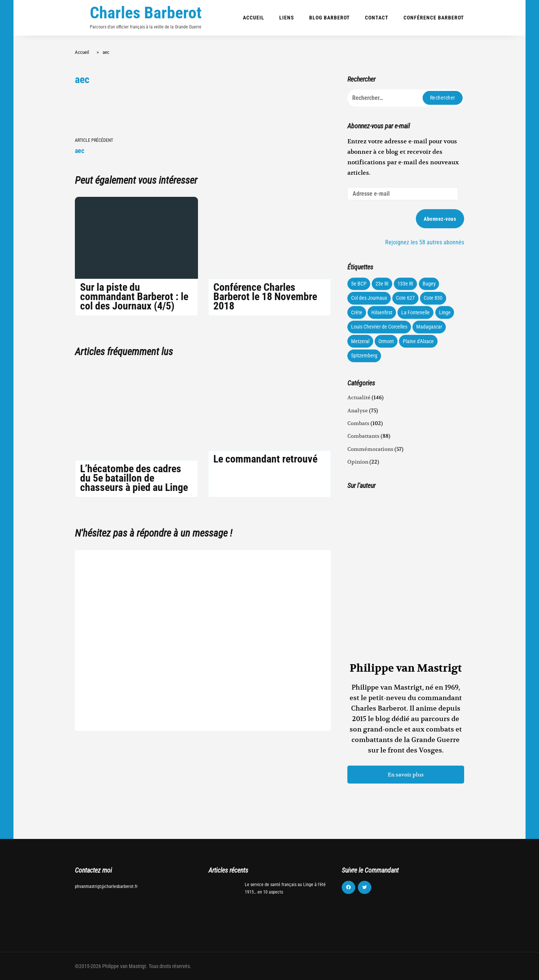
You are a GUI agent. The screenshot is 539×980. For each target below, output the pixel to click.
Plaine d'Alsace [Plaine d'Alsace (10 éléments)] (418, 341)
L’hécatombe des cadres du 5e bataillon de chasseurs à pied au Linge (134, 478)
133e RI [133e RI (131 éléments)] (405, 284)
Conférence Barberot (434, 18)
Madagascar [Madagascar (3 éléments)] (429, 327)
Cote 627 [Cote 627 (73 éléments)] (405, 298)
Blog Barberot (330, 18)
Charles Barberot (146, 13)
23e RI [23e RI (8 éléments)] (382, 284)
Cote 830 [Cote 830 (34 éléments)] (433, 298)
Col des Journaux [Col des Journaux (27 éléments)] (369, 298)
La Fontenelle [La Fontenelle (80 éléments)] (415, 312)
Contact (377, 18)
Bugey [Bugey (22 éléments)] (429, 284)
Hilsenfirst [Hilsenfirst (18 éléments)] (382, 312)
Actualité (359, 397)
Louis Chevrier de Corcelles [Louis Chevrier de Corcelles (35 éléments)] (379, 327)
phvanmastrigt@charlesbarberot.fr (106, 886)
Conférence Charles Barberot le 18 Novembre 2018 (265, 297)
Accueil (254, 18)
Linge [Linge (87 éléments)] (445, 312)
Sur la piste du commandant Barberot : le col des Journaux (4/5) (134, 297)
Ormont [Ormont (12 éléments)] (386, 341)
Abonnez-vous (440, 219)
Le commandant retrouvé (265, 459)
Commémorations (370, 449)
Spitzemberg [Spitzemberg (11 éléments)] (364, 355)
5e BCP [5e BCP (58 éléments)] (359, 284)
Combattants (363, 436)
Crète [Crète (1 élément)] (357, 312)
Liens (287, 18)
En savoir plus (406, 775)
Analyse (358, 410)
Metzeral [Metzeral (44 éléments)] (360, 341)
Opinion (358, 462)
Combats (358, 423)
